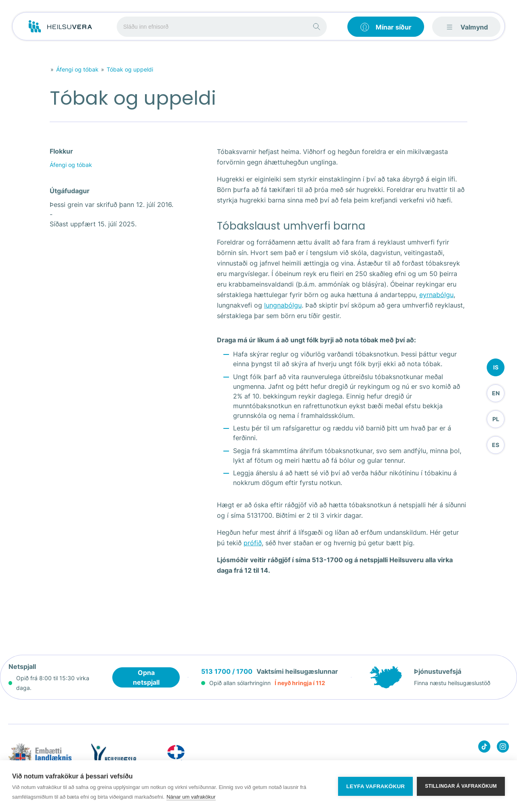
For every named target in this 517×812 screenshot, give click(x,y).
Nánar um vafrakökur (191, 797)
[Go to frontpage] (60, 27)
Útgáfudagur (70, 191)
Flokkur (61, 151)
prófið (253, 543)
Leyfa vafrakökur (375, 786)
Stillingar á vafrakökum (461, 786)
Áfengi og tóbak (77, 69)
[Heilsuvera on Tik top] (484, 748)
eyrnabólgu (436, 295)
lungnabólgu (283, 305)
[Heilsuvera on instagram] (503, 748)
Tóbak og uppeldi (130, 69)
